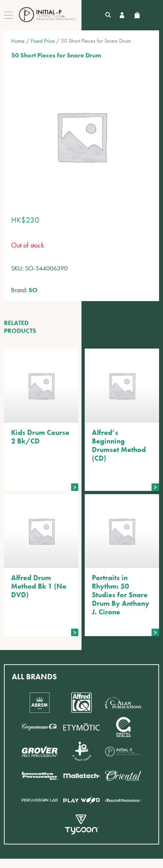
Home (18, 41)
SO (33, 290)
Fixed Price (43, 41)
